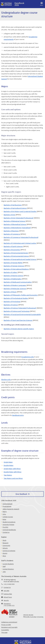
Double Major (9, 465)
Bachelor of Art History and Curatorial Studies (20, 211)
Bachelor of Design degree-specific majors (19, 329)
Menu (42, 4)
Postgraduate (7, 506)
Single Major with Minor (12, 469)
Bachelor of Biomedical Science (15, 224)
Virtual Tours (8, 597)
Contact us (6, 532)
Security (6, 600)
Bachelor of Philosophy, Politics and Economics (21, 295)
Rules (4, 519)
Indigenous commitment (9, 622)
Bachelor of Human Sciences (14, 266)
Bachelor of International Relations (16, 269)
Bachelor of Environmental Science (16, 256)
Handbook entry (18, 415)
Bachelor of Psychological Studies (16, 298)
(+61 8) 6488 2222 (9, 606)
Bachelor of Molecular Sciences (15, 289)
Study (4, 540)
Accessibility (5, 630)
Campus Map (8, 594)
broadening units (28, 357)
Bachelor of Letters (10, 272)
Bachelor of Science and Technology (17, 311)
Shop (4, 556)
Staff (4, 566)
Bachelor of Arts (9, 215)
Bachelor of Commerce (12, 234)
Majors (5, 512)
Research (5, 543)
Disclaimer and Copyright (9, 627)
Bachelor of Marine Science (13, 276)
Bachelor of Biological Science (14, 221)
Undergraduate (7, 504)
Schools (5, 548)
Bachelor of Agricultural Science (15, 208)
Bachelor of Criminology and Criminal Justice (20, 243)
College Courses (8, 517)
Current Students (8, 564)
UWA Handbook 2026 (9, 500)
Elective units (6, 379)
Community (6, 545)
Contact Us (7, 587)
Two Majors (8, 475)
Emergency (7, 604)
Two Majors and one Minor (13, 478)
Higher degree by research (11, 509)
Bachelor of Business (11, 231)
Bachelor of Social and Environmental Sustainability (22, 314)
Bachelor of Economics (12, 250)
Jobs (4, 572)
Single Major (8, 462)
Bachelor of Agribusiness (13, 205)
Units (4, 514)
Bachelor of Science (11, 305)
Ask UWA (6, 591)
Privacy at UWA (6, 625)
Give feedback (21, 494)
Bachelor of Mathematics (13, 279)
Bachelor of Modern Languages (15, 285)
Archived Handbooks (9, 530)
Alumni (5, 553)
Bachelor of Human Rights (13, 263)
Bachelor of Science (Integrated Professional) (20, 308)
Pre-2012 (5, 527)
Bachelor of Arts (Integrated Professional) (19, 218)
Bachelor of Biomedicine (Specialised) (17, 228)
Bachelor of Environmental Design (16, 253)
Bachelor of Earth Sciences (13, 246)
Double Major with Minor (13, 472)
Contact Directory (8, 569)
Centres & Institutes (9, 551)
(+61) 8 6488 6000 (9, 584)
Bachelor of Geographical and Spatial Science (20, 259)
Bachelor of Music (10, 292)
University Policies (8, 525)
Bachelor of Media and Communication (18, 282)
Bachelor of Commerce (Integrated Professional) (21, 237)
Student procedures (9, 522)
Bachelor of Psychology (12, 301)
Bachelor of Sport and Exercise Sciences (18, 320)
